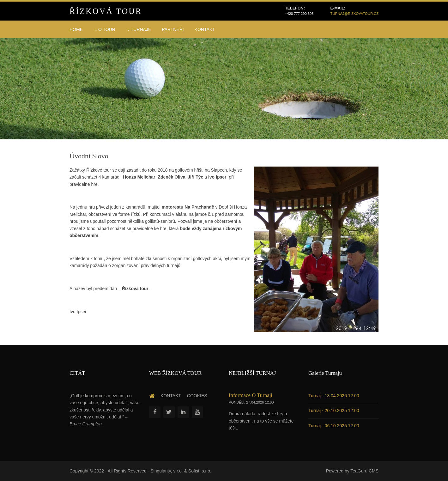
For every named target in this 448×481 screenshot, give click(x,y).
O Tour (107, 29)
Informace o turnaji (251, 395)
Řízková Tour (106, 11)
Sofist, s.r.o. (200, 471)
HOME (76, 29)
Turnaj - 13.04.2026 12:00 (334, 396)
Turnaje (141, 29)
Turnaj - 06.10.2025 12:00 (334, 426)
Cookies (197, 396)
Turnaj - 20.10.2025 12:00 (334, 411)
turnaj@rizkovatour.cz (354, 14)
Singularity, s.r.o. (166, 471)
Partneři (173, 29)
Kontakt (205, 29)
